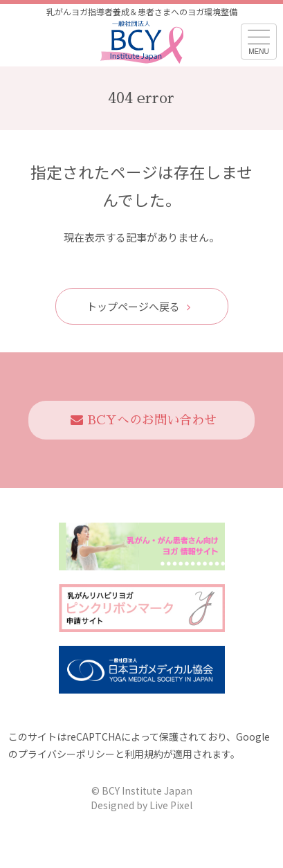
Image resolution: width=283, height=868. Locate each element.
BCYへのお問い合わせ (144, 420)
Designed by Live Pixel (141, 805)
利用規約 (144, 754)
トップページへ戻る (138, 306)
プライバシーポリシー (66, 754)
